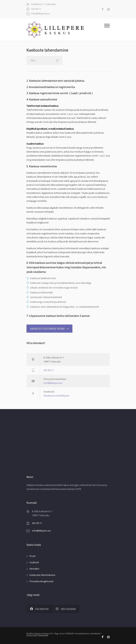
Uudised (34, 562)
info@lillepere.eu (41, 14)
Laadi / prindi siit (81, 93)
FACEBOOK (39, 609)
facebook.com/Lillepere (56, 396)
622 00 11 (36, 9)
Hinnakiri (34, 569)
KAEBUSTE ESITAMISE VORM (47, 329)
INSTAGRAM (66, 609)
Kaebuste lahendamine (42, 575)
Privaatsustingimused (41, 581)
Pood (32, 556)
